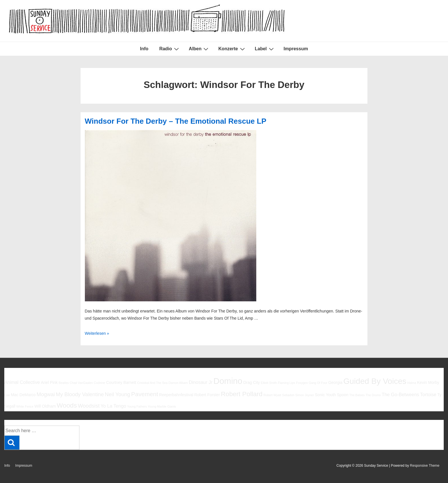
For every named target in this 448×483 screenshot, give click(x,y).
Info (144, 49)
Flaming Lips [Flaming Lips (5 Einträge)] (286, 383)
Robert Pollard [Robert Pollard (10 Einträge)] (242, 394)
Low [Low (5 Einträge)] (7, 395)
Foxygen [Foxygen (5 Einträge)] (302, 383)
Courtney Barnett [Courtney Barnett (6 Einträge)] (121, 382)
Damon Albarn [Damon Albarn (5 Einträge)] (178, 383)
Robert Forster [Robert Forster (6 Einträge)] (207, 395)
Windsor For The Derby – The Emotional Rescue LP (176, 121)
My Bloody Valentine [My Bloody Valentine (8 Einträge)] (80, 394)
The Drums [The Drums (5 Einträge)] (373, 395)
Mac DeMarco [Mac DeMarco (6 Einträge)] (23, 395)
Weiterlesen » (97, 333)
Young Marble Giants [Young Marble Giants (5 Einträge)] (162, 406)
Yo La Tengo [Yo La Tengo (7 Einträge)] (113, 406)
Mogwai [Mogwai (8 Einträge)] (46, 394)
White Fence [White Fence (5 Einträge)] (25, 406)
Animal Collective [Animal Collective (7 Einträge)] (22, 382)
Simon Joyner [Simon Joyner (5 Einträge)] (305, 395)
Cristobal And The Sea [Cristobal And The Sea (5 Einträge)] (152, 383)
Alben (199, 49)
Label (265, 49)
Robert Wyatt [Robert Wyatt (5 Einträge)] (272, 395)
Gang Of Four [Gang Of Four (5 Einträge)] (318, 383)
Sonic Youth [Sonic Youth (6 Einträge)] (325, 395)
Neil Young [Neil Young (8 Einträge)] (118, 394)
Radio (170, 49)
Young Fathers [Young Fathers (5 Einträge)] (137, 406)
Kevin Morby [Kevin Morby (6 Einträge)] (428, 382)
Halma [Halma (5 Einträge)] (412, 383)
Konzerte (232, 49)
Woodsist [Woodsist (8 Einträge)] (89, 406)
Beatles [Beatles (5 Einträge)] (64, 383)
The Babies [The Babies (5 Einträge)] (357, 395)
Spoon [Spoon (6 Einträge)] (343, 395)
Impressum (296, 49)
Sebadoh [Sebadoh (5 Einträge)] (288, 395)
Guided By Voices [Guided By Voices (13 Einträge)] (375, 381)
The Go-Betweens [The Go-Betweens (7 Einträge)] (400, 394)
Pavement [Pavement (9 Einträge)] (145, 394)
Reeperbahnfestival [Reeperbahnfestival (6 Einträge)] (176, 395)
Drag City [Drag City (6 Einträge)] (251, 382)
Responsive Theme (425, 466)
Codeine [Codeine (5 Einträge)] (99, 383)
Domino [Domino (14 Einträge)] (228, 381)
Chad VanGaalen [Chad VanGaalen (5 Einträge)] (81, 383)
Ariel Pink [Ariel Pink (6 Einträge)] (49, 382)
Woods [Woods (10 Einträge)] (67, 405)
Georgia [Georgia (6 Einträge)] (335, 382)
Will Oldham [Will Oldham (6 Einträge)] (45, 406)
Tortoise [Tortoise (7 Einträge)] (428, 394)
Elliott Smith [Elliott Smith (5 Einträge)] (269, 383)
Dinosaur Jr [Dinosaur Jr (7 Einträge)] (201, 382)
